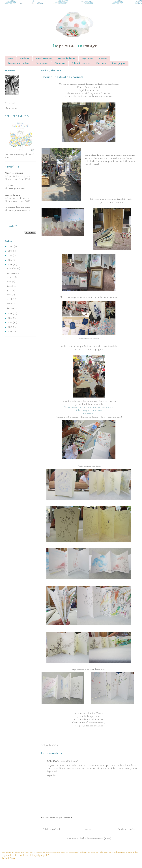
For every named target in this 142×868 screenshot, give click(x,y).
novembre (12, 273)
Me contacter (11, 108)
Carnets (103, 59)
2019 (11, 251)
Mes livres (24, 59)
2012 (11, 327)
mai (10, 295)
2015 (11, 314)
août (10, 282)
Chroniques (60, 64)
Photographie (119, 64)
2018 (11, 256)
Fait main (101, 64)
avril (10, 299)
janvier (11, 308)
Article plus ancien (126, 829)
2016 (11, 265)
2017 (10, 260)
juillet (10, 286)
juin (9, 290)
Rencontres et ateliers (18, 64)
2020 (11, 247)
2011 (10, 332)
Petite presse (42, 64)
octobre (11, 277)
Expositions (87, 59)
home (10, 59)
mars (10, 304)
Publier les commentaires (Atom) (96, 839)
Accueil (89, 829)
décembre (12, 269)
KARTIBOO (52, 761)
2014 (11, 318)
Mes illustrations (44, 59)
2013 (10, 323)
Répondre (51, 776)
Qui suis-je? (10, 103)
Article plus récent (51, 829)
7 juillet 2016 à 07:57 (68, 761)
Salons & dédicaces (81, 64)
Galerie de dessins (67, 59)
